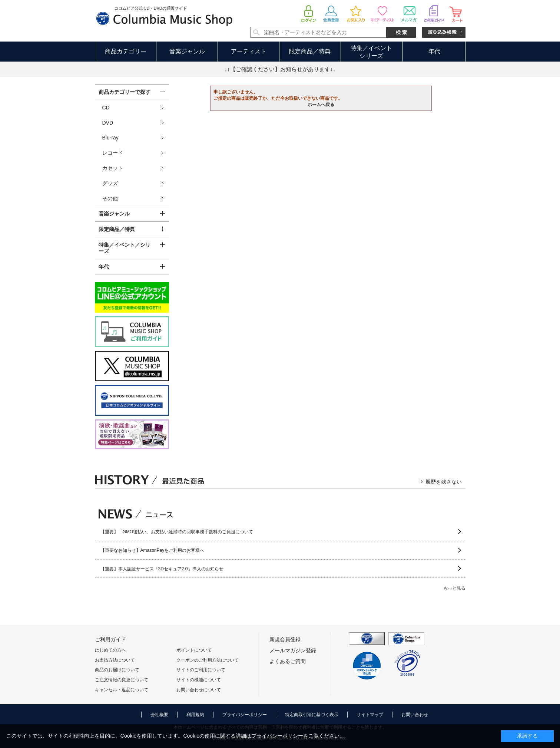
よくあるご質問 (288, 661)
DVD (108, 123)
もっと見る (454, 588)
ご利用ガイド (110, 639)
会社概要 (159, 715)
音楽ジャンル (187, 51)
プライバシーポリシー (245, 715)
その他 (110, 198)
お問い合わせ (415, 715)
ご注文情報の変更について (122, 680)
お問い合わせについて (199, 690)
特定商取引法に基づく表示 (312, 715)
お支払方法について (115, 660)
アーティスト (249, 51)
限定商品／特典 (310, 51)
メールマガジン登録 (293, 650)
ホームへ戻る (321, 105)
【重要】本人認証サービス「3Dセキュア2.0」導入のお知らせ (162, 569)
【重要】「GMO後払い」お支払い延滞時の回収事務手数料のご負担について (177, 532)
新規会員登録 (285, 639)
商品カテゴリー (126, 51)
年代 (434, 51)
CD (106, 108)
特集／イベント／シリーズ (125, 248)
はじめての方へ (110, 650)
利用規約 (195, 715)
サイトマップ (370, 715)
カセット (113, 168)
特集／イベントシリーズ (371, 52)
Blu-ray (110, 138)
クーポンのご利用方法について (208, 660)
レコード (113, 153)
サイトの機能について (199, 680)
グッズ (110, 183)
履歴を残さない (444, 482)
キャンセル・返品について (122, 690)
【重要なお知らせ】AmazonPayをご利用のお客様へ (153, 550)
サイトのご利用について (201, 670)
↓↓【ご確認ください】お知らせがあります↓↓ (280, 69)
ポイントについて (194, 650)
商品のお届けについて (117, 670)
